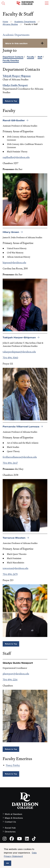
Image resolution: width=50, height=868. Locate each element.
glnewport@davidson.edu (16, 674)
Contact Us (10, 822)
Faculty (30, 57)
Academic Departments (25, 22)
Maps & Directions (14, 818)
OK (8, 863)
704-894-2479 (10, 574)
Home (5, 22)
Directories (10, 832)
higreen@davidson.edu (14, 262)
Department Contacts (13, 57)
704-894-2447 (10, 463)
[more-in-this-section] (25, 43)
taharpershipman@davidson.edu (19, 352)
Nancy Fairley (13, 765)
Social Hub (10, 828)
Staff (40, 57)
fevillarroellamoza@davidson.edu (20, 457)
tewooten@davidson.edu (15, 568)
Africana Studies (10, 24)
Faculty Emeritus (11, 61)
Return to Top (11, 101)
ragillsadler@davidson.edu (16, 157)
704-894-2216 (10, 680)
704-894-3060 (10, 358)
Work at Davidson (13, 814)
